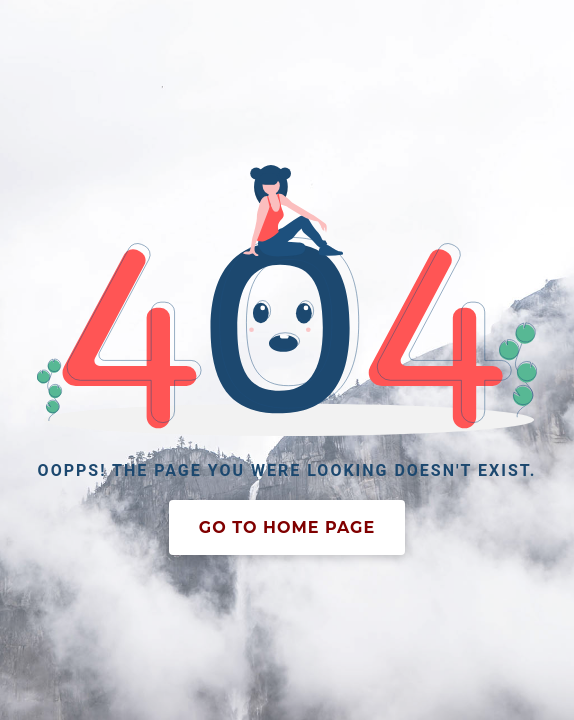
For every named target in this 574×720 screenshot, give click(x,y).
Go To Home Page (287, 527)
